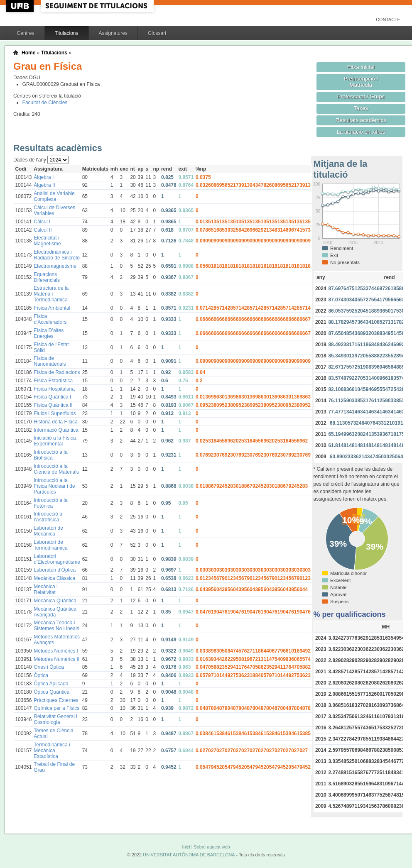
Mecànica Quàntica (55, 601)
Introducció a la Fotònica (50, 503)
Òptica (41, 675)
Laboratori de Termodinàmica (50, 545)
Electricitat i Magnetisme (47, 241)
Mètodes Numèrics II (56, 659)
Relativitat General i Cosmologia (55, 719)
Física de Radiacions (57, 372)
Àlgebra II (44, 185)
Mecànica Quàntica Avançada (55, 612)
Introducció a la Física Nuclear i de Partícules (54, 486)
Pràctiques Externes (56, 700)
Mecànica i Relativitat (45, 589)
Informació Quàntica (56, 430)
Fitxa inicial (361, 67)
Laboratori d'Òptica (55, 570)
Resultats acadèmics (361, 120)
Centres (26, 33)
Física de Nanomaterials (50, 361)
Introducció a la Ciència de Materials (56, 469)
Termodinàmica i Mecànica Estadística (52, 751)
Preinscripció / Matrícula (361, 82)
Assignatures (113, 33)
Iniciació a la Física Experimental (55, 441)
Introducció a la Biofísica (50, 455)
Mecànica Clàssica (54, 578)
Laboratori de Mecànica (48, 531)
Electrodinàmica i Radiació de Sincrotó (57, 255)
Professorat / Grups (361, 97)
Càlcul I (42, 222)
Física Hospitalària (54, 389)
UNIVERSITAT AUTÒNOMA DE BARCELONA (189, 855)
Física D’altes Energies (49, 333)
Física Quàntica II (53, 405)
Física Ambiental (52, 308)
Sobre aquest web (212, 847)
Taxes (361, 108)
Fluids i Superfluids (55, 413)
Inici (186, 847)
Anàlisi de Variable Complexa (54, 196)
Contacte (388, 20)
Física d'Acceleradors (50, 319)
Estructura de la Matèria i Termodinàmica (51, 294)
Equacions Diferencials (47, 277)
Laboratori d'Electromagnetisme (57, 559)
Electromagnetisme (55, 266)
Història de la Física (55, 422)
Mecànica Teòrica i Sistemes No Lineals (56, 626)
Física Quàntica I (52, 397)
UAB (21, 6)
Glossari (157, 33)
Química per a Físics (56, 708)
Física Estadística (53, 381)
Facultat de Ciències (45, 103)
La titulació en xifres (361, 132)
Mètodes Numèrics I (56, 651)
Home (28, 53)
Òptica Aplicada (51, 684)
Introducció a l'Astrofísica (48, 517)
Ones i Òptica (49, 667)
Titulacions (67, 33)
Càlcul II (43, 230)
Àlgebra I (44, 177)
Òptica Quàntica (51, 692)
